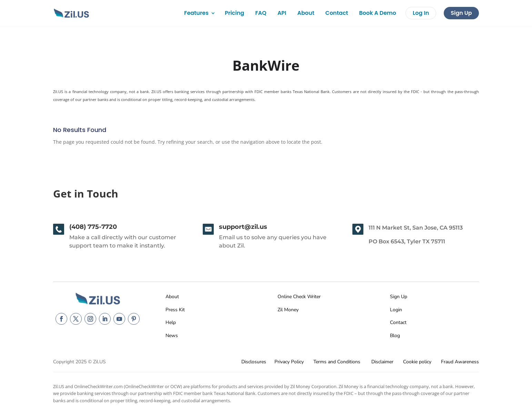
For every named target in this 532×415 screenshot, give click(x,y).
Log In (421, 13)
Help (171, 322)
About (306, 13)
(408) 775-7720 (93, 227)
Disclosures (254, 362)
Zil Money (288, 310)
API (282, 13)
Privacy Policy (289, 362)
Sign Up (461, 13)
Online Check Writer (299, 297)
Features (196, 13)
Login (396, 310)
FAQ (261, 13)
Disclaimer (382, 362)
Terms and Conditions (337, 362)
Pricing (234, 13)
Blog (395, 336)
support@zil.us (243, 227)
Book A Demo (378, 13)
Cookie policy (417, 362)
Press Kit (175, 310)
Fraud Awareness (460, 362)
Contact (337, 13)
